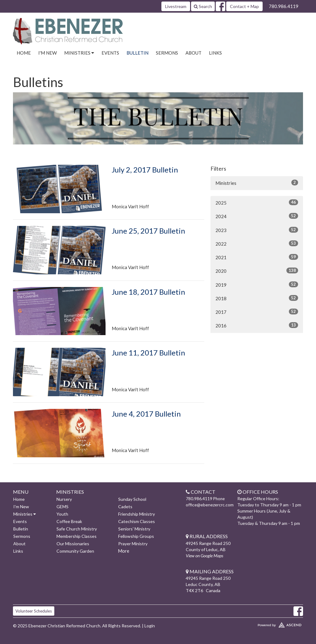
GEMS (62, 507)
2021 (257, 257)
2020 (257, 271)
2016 (257, 325)
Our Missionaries (73, 544)
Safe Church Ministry (77, 529)
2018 (257, 298)
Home (24, 53)
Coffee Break (69, 521)
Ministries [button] (79, 53)
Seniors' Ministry (134, 529)
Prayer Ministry (133, 544)
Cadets (125, 507)
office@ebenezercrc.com (210, 505)
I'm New (48, 53)
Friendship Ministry (137, 514)
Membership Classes (77, 536)
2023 (257, 230)
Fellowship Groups (136, 536)
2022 (257, 243)
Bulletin (137, 53)
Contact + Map (244, 6)
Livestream (176, 6)
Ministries (257, 183)
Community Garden (75, 551)
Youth (62, 514)
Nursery (64, 499)
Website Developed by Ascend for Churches (269, 624)
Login (150, 626)
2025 (257, 202)
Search (203, 6)
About (193, 53)
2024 (257, 216)
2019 (257, 285)
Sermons (167, 53)
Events (110, 53)
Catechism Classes (137, 521)
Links (215, 53)
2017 (257, 312)
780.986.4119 (284, 6)
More (124, 551)
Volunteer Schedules (34, 611)
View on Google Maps (204, 556)
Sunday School (132, 499)
